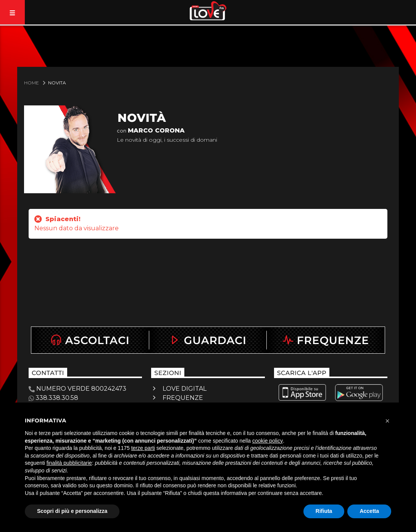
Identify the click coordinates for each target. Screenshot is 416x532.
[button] (387, 421)
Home (31, 83)
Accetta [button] (369, 511)
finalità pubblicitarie (69, 463)
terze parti (143, 448)
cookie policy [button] (268, 441)
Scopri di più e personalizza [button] (72, 511)
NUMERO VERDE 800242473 (77, 389)
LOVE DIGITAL (185, 389)
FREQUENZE (183, 398)
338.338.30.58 (53, 398)
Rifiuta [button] (324, 511)
